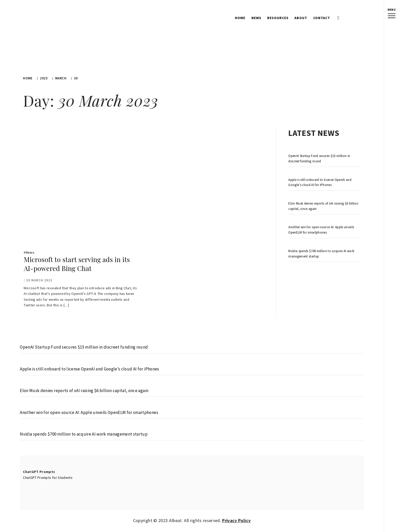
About (301, 18)
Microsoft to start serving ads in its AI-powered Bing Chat (77, 264)
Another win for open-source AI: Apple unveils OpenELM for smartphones (321, 230)
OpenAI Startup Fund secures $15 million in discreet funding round (319, 159)
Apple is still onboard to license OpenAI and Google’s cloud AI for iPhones (320, 182)
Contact (322, 18)
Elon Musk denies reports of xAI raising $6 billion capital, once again (323, 206)
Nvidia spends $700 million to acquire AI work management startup (321, 254)
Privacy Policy (236, 520)
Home (240, 18)
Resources (278, 18)
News (256, 18)
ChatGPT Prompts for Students (48, 478)
